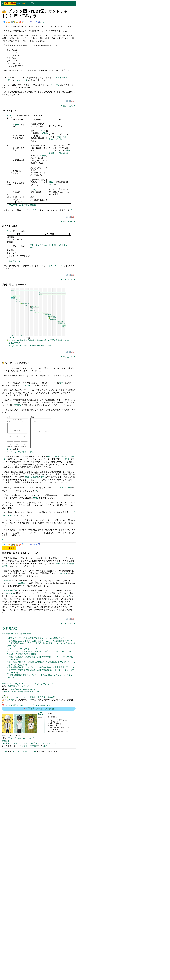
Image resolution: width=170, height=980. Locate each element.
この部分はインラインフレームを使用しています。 (39, 493)
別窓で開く (30, 3)
